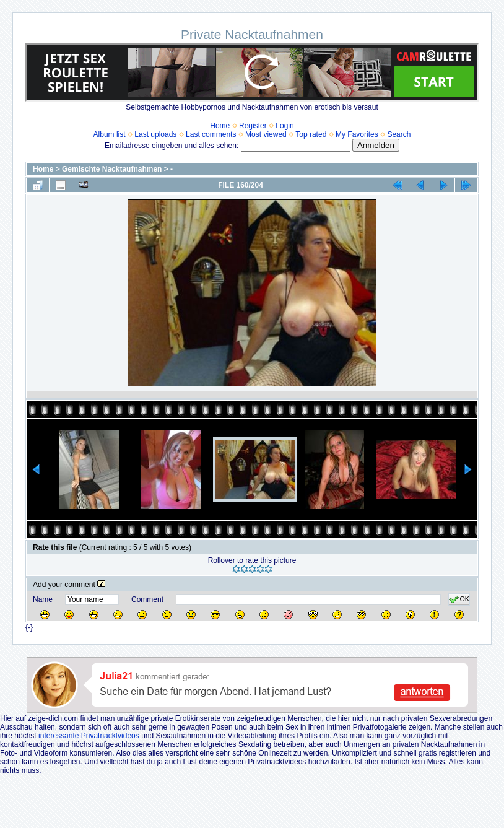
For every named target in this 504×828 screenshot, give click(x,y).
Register (253, 126)
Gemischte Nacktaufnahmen (112, 169)
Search (399, 134)
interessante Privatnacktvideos (89, 736)
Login (285, 126)
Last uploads (155, 134)
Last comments (211, 134)
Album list (110, 134)
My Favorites (357, 134)
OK (459, 599)
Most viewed (266, 134)
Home (220, 126)
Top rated (311, 134)
